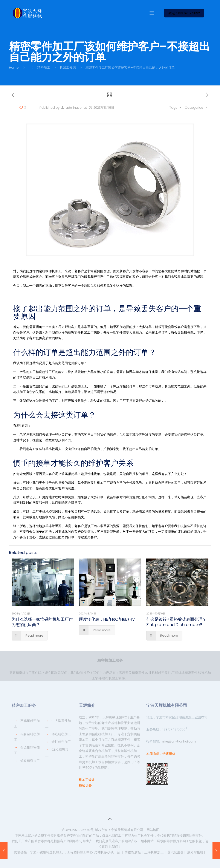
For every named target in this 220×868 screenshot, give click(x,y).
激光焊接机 (195, 852)
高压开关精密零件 (132, 673)
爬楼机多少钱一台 (107, 852)
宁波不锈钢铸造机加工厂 (48, 852)
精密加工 (44, 67)
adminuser (74, 108)
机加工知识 (68, 67)
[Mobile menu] (152, 13)
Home (14, 67)
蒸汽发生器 (175, 852)
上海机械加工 (154, 852)
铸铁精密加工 (30, 761)
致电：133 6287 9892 (184, 13)
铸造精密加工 (61, 734)
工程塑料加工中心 (80, 852)
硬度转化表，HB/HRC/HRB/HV (107, 619)
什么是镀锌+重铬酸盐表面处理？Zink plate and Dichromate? (176, 622)
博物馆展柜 (133, 852)
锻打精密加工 (61, 742)
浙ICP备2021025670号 (77, 830)
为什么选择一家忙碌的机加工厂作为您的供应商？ (42, 622)
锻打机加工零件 (114, 678)
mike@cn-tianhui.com (178, 741)
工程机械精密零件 (185, 673)
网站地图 (153, 830)
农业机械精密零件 (158, 673)
